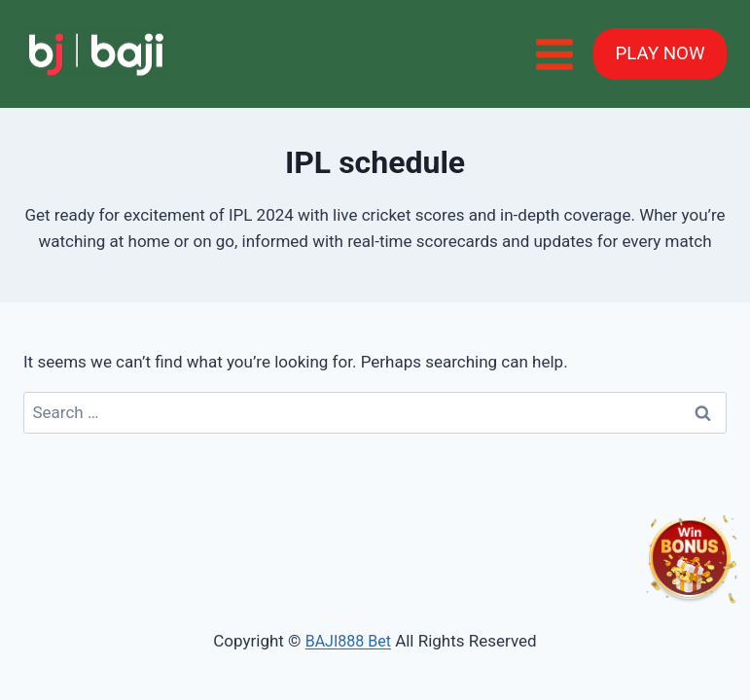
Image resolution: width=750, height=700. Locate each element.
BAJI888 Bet (348, 641)
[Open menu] (554, 54)
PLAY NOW (661, 53)
